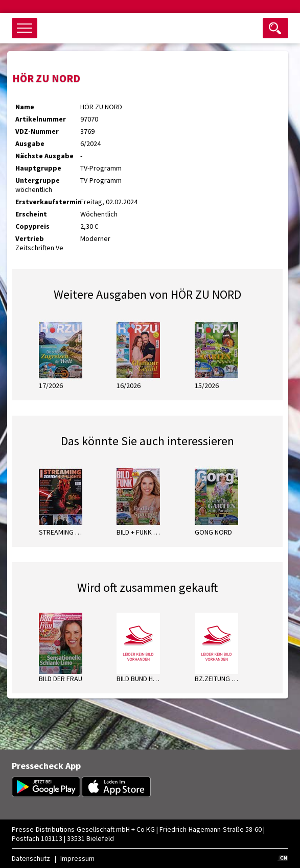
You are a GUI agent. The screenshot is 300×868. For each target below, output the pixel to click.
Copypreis (32, 226)
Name (25, 107)
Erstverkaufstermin (48, 202)
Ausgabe (30, 143)
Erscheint (31, 214)
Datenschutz (31, 858)
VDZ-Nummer (37, 131)
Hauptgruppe (38, 168)
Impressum (77, 858)
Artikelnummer (41, 119)
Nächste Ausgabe (44, 156)
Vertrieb (30, 238)
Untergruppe (38, 180)
